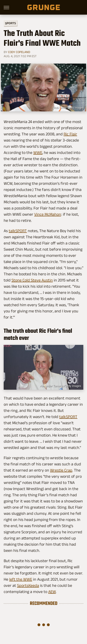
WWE (38, 153)
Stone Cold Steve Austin (32, 280)
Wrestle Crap (61, 470)
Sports (10, 23)
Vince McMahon (48, 214)
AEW (52, 592)
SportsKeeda (28, 585)
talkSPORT (18, 231)
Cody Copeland (19, 52)
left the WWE (21, 579)
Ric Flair (70, 134)
